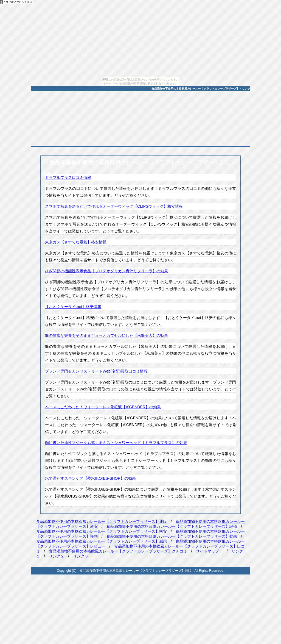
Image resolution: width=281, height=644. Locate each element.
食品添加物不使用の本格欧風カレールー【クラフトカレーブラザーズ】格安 (102, 531)
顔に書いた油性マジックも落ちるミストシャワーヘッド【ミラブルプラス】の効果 (116, 443)
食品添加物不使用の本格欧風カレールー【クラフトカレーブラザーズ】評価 (172, 526)
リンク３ (81, 556)
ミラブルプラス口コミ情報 (68, 177)
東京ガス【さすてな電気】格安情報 (76, 242)
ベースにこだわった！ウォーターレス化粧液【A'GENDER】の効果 (103, 407)
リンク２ (57, 556)
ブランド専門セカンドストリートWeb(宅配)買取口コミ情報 (96, 371)
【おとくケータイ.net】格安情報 (73, 307)
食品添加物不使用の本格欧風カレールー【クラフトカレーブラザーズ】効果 (172, 536)
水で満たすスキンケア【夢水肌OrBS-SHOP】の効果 (90, 478)
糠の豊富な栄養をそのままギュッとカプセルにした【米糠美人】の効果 (106, 335)
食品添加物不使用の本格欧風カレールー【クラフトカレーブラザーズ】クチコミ (118, 551)
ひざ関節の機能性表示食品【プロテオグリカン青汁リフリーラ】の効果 (106, 271)
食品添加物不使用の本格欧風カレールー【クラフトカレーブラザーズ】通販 (102, 521)
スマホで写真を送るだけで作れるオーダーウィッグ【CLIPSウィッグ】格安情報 (114, 206)
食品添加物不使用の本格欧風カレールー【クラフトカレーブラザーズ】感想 (102, 541)
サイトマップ (207, 551)
